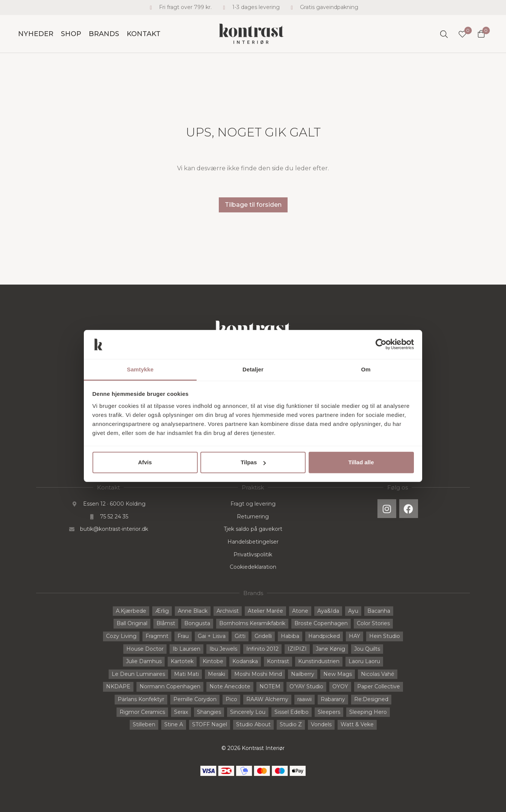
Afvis (145, 462)
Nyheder (36, 34)
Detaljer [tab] (253, 369)
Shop (71, 34)
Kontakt (144, 34)
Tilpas (253, 462)
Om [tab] (366, 369)
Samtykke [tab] (140, 369)
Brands (104, 34)
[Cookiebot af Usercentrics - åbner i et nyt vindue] (381, 344)
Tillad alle (361, 462)
